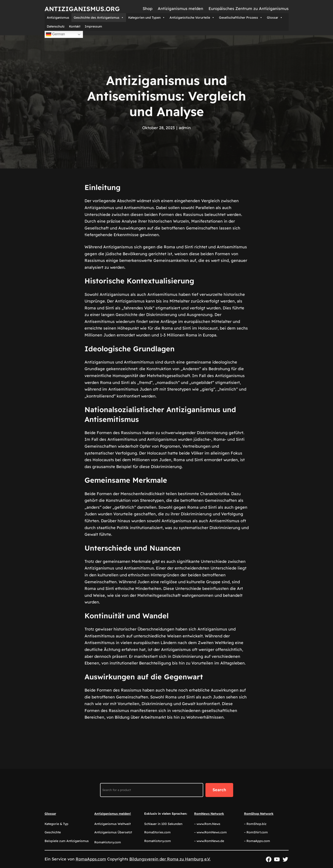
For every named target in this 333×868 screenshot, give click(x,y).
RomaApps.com (91, 859)
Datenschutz (56, 26)
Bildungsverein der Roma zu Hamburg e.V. (170, 859)
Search (219, 790)
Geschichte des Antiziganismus (99, 18)
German (55, 34)
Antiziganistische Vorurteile (192, 18)
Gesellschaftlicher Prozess (241, 18)
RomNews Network (209, 814)
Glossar (275, 18)
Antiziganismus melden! (113, 814)
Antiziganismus (58, 18)
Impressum (93, 26)
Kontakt (75, 26)
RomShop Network (259, 814)
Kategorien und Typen (147, 18)
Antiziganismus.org (82, 9)
